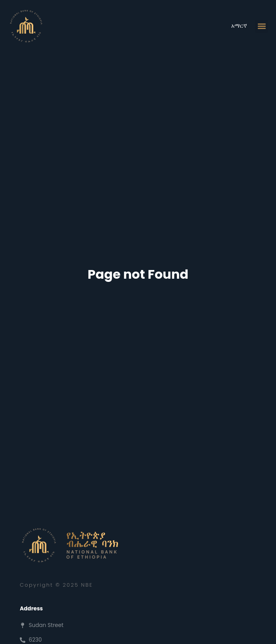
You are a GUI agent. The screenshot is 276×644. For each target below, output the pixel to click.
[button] (262, 26)
